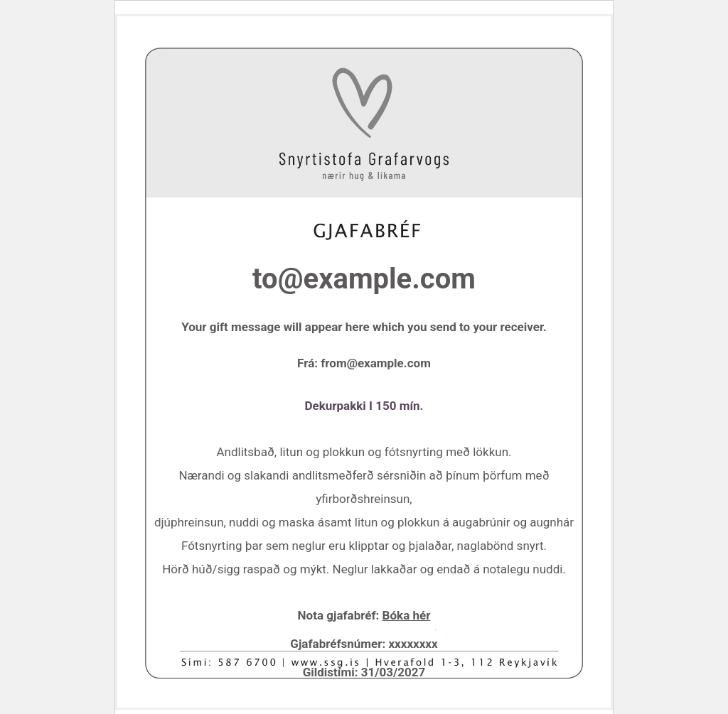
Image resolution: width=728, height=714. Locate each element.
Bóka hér (407, 615)
